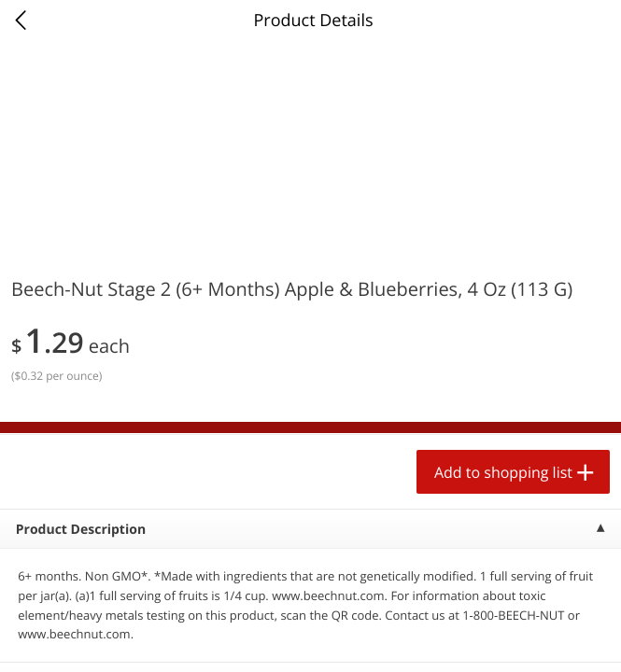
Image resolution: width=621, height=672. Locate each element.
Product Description (81, 530)
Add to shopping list (503, 472)
